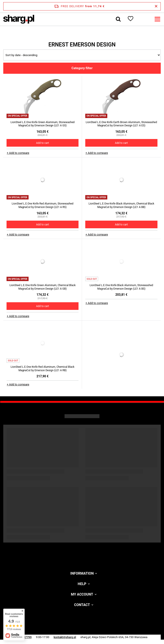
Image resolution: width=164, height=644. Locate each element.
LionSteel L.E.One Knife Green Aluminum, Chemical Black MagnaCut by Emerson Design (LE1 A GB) (42, 287)
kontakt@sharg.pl (65, 637)
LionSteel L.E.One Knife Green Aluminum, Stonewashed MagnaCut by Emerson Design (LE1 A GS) (42, 124)
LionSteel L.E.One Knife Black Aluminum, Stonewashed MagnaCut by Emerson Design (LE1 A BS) (121, 287)
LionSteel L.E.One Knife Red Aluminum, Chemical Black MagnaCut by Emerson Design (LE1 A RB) (43, 369)
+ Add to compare (18, 153)
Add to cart (42, 143)
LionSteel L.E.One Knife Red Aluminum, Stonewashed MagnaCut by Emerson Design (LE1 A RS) (43, 205)
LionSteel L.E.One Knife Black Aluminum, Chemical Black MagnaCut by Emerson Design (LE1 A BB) (121, 205)
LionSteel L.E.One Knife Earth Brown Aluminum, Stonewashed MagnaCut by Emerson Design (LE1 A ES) (121, 124)
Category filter (82, 68)
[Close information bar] (156, 6)
